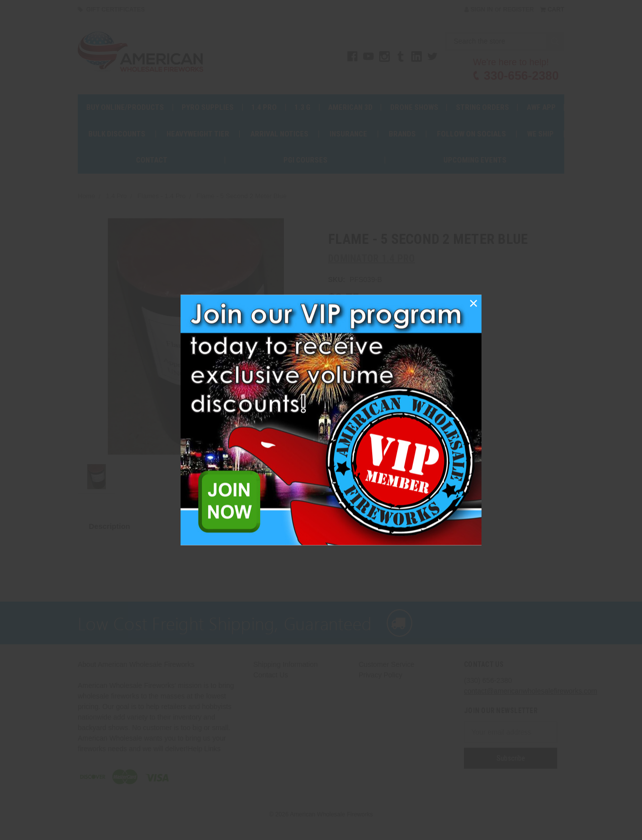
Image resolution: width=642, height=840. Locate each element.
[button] (473, 303)
